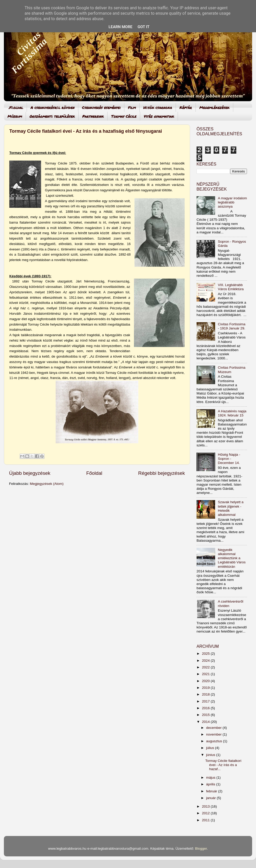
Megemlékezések (214, 107)
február (212, 791)
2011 (206, 820)
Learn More (121, 27)
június (211, 755)
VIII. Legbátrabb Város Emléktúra (231, 287)
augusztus (214, 741)
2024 (206, 661)
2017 (206, 701)
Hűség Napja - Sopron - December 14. (229, 459)
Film (132, 107)
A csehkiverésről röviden (52, 107)
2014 (206, 722)
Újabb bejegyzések (30, 473)
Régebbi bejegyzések (161, 473)
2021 (206, 674)
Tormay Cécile (124, 116)
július (211, 748)
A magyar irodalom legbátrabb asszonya (232, 202)
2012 (206, 813)
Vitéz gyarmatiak (159, 116)
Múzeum (15, 116)
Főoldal (94, 473)
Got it (144, 27)
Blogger (201, 849)
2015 (206, 715)
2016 (206, 708)
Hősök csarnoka (158, 107)
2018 (206, 694)
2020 (206, 681)
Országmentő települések (52, 116)
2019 (206, 688)
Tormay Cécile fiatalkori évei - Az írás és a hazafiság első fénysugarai (86, 131)
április (211, 784)
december (214, 728)
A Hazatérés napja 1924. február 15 (232, 413)
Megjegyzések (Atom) (47, 484)
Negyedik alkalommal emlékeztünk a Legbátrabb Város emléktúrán (232, 558)
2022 (206, 667)
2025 (206, 654)
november (214, 734)
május (211, 778)
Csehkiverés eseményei (101, 107)
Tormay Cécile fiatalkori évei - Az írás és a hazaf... (223, 765)
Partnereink (93, 116)
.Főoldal (16, 107)
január (211, 798)
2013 (206, 806)
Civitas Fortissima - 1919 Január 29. (232, 326)
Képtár (186, 107)
